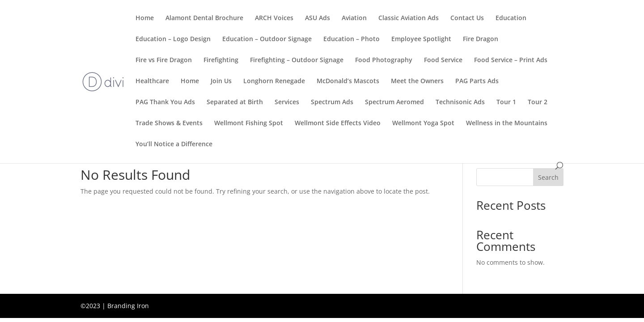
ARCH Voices (274, 18)
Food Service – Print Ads (511, 60)
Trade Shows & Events (169, 123)
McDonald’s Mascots (348, 81)
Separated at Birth (235, 102)
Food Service (443, 60)
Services (287, 102)
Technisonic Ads (460, 102)
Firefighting (221, 60)
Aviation (354, 18)
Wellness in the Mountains (507, 123)
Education (511, 18)
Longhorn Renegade (274, 81)
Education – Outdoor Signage (267, 39)
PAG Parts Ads (477, 81)
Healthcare (152, 81)
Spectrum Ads (332, 102)
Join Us (221, 81)
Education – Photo (352, 39)
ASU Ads (318, 18)
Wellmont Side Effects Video (338, 123)
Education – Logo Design (173, 39)
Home (145, 18)
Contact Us (467, 18)
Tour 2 (538, 102)
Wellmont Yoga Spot (423, 123)
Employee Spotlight (421, 39)
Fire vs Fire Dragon (164, 60)
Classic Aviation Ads (409, 18)
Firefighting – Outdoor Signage (297, 60)
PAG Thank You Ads (165, 102)
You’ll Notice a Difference (174, 144)
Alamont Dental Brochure (204, 18)
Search (548, 177)
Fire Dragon (481, 39)
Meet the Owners (417, 81)
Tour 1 (506, 102)
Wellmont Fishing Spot (249, 123)
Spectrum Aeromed (394, 102)
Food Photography (384, 60)
